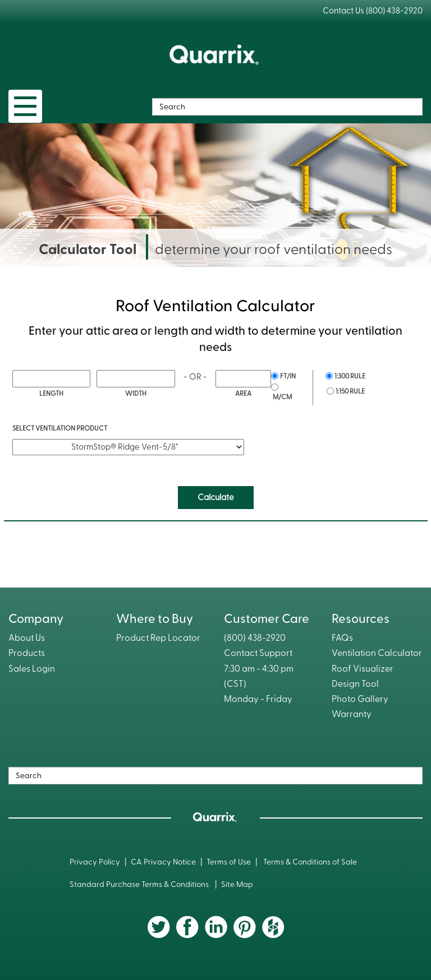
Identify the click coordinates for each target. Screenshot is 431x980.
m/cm (282, 397)
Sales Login (32, 669)
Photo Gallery (360, 699)
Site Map (237, 884)
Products (27, 653)
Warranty (352, 714)
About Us (27, 638)
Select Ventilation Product (60, 428)
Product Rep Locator (158, 638)
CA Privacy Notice (163, 862)
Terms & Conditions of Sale (310, 862)
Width (136, 394)
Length (51, 394)
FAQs (342, 638)
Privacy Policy (95, 862)
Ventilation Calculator (377, 653)
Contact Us (343, 11)
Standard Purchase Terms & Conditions (140, 884)
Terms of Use (229, 862)
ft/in (288, 376)
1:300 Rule (350, 376)
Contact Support (258, 653)
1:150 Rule (350, 391)
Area (243, 394)
